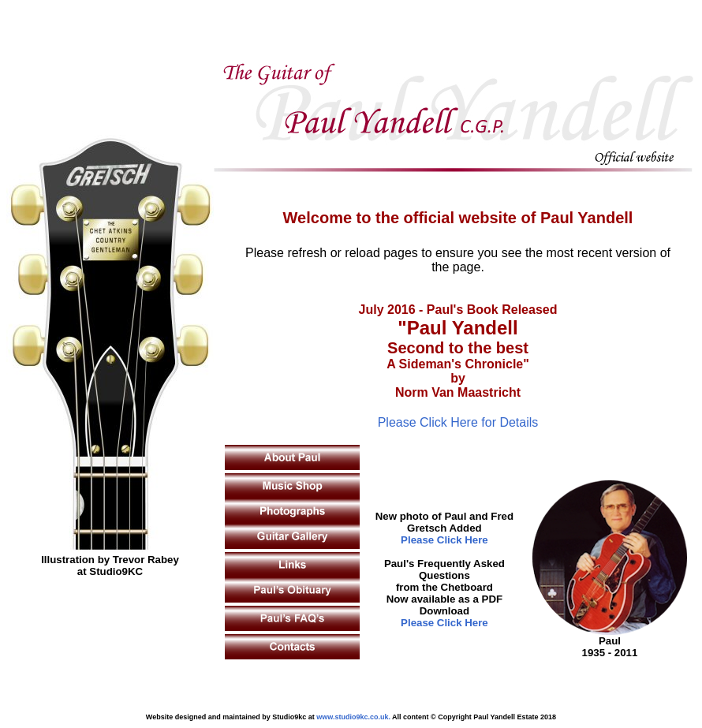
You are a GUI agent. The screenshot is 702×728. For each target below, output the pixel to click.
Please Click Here (444, 540)
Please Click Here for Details (458, 422)
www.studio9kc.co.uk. (353, 717)
